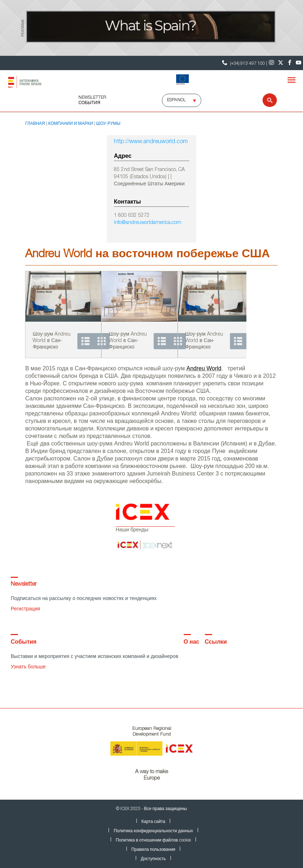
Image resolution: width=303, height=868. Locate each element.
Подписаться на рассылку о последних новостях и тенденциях (84, 599)
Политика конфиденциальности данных (153, 831)
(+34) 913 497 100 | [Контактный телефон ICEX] (244, 63)
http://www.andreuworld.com (151, 142)
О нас (192, 643)
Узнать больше (28, 667)
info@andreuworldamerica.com (148, 223)
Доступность (153, 859)
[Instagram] (272, 63)
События (89, 103)
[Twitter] (281, 63)
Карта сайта (153, 822)
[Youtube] (299, 63)
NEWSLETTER (92, 98)
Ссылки (216, 643)
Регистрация (25, 609)
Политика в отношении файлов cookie (153, 840)
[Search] (265, 100)
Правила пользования (153, 850)
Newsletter (24, 585)
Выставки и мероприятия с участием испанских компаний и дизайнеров (95, 657)
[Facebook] (290, 63)
